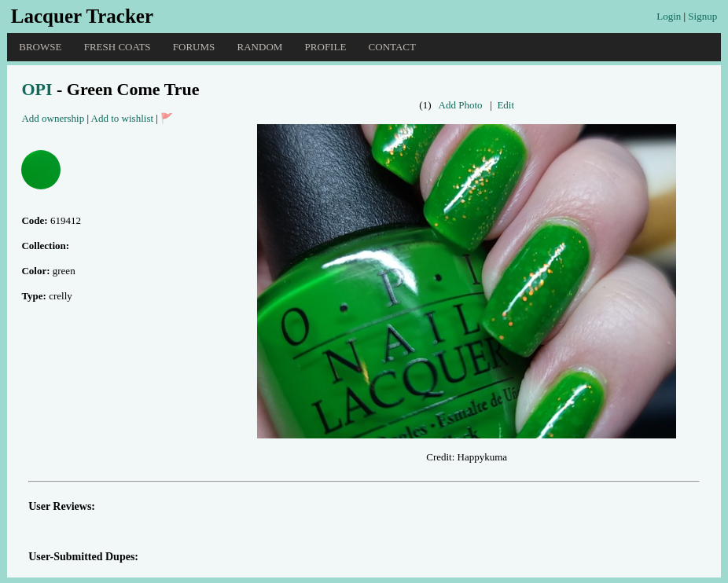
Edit (506, 105)
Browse (40, 47)
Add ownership (53, 118)
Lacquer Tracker (82, 16)
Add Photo (461, 105)
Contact (392, 47)
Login (669, 16)
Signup (702, 16)
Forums (194, 47)
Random (260, 47)
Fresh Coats (118, 47)
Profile (326, 47)
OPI (37, 89)
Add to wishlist (122, 118)
